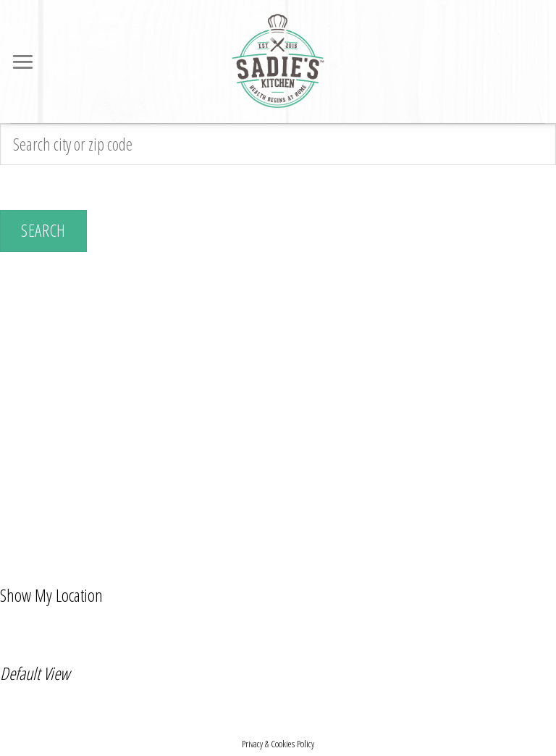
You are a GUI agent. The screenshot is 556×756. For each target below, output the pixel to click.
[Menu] (24, 62)
